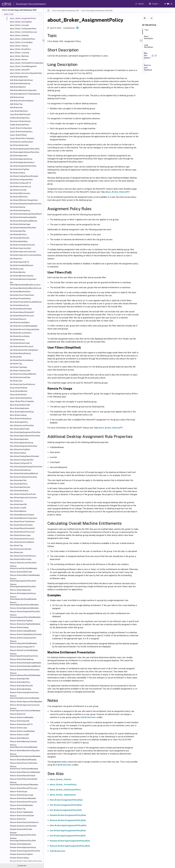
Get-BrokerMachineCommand (22, 276)
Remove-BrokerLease (19, 728)
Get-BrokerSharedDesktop (20, 353)
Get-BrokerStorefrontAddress (22, 360)
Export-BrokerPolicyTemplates (22, 138)
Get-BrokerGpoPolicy (18, 234)
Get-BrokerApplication (19, 156)
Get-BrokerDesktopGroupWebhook (24, 221)
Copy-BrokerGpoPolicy (19, 111)
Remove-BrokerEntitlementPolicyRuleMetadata (25, 674)
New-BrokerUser (17, 552)
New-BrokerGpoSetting (19, 491)
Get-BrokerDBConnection (20, 193)
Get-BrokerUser (16, 381)
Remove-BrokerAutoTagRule (21, 621)
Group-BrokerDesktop (19, 388)
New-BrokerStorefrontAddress (22, 542)
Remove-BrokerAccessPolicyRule (23, 563)
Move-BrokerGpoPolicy (19, 422)
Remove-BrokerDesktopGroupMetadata (26, 663)
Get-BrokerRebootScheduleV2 (22, 312)
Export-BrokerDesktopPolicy (21, 132)
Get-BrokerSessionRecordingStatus (24, 350)
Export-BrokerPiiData (18, 135)
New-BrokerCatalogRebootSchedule (24, 456)
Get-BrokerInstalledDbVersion (22, 265)
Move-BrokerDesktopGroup (21, 419)
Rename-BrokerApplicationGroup (23, 847)
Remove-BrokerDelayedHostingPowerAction (24, 655)
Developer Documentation (31, 4)
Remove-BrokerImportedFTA (21, 724)
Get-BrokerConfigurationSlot (21, 180)
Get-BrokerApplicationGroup (21, 159)
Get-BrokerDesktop (18, 207)
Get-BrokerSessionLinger (20, 343)
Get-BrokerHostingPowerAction (22, 245)
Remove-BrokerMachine (19, 738)
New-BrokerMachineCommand (22, 515)
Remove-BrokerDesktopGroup (22, 659)
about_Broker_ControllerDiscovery (23, 32)
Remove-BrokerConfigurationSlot (23, 638)
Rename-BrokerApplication (21, 844)
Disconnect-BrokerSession (20, 121)
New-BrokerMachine (18, 511)
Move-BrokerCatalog (18, 415)
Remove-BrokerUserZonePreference (24, 822)
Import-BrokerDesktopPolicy (21, 398)
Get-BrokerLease (17, 269)
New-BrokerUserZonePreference (23, 556)
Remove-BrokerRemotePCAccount (24, 788)
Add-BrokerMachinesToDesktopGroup (25, 94)
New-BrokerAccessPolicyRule (22, 425)
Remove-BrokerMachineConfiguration (25, 751)
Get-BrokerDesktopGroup (20, 210)
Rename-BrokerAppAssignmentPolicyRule (23, 834)
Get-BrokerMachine (18, 272)
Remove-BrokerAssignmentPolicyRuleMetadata (25, 616)
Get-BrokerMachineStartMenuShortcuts (26, 288)
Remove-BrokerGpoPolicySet (21, 686)
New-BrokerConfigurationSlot (22, 460)
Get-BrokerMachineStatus (20, 292)
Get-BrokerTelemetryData (20, 371)
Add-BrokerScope (17, 97)
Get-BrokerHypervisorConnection (23, 252)
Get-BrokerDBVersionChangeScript (24, 200)
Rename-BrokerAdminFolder (21, 829)
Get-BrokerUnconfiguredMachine (23, 374)
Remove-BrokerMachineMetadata (23, 760)
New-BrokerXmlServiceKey (21, 559)
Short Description (149, 39)
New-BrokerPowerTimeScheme (22, 522)
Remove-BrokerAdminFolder (21, 572)
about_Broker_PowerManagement (23, 66)
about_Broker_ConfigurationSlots (23, 29)
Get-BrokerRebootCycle (19, 305)
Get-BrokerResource (18, 319)
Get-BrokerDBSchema (19, 197)
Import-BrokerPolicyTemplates (22, 401)
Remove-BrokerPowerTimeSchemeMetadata (24, 768)
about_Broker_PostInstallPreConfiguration (26, 63)
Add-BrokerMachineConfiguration (23, 90)
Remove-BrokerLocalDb (19, 735)
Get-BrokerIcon (16, 259)
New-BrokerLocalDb (18, 508)
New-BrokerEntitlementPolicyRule (23, 477)
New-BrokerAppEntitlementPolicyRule (25, 436)
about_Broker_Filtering (19, 46)
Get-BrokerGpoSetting (19, 241)
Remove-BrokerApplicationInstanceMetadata (24, 604)
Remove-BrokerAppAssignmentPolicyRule (23, 580)
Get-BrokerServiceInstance (21, 333)
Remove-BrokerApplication (21, 590)
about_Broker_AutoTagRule (21, 22)
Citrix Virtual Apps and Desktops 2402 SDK (97, 11)
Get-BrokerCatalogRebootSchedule (24, 176)
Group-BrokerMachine (19, 391)
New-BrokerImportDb (18, 504)
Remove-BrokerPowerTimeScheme (24, 763)
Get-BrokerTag (16, 364)
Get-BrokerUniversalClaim (20, 377)
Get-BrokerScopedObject (20, 322)
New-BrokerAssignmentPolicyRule (24, 446)
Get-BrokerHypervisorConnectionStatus (26, 255)
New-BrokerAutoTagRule (20, 449)
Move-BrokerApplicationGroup (22, 412)
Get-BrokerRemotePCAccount (22, 316)
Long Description (149, 47)
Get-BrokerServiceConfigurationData (25, 329)
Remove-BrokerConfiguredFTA (22, 647)
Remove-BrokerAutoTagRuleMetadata (25, 624)
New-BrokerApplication (19, 439)
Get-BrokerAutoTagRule (20, 169)
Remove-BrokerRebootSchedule (23, 776)
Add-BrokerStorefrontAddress (22, 101)
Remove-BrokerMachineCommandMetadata (24, 746)
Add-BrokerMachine (18, 87)
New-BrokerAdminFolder (20, 429)
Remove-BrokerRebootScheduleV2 (24, 779)
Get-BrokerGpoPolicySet (20, 238)
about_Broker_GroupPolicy (20, 49)
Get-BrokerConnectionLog (20, 187)
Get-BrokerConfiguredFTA (20, 183)
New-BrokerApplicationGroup (22, 443)
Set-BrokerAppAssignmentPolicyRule (68, 836)
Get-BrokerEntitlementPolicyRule (23, 228)
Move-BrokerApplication (20, 408)
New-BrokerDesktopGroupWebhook (24, 473)
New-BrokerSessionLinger (20, 535)
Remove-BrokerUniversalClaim (22, 816)
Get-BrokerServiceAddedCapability (24, 326)
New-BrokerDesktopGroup (20, 470)
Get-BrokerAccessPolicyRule (21, 142)
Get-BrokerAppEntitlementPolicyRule (25, 152)
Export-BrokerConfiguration (21, 128)
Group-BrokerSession (18, 395)
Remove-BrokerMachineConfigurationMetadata (25, 755)
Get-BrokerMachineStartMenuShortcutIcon (25, 284)
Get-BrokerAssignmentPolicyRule (23, 166)
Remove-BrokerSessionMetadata (23, 798)
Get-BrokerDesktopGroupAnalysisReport (26, 214)
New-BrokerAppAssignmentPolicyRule (25, 432)
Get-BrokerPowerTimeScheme (22, 295)
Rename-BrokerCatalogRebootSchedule (26, 861)
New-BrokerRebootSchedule (21, 525)
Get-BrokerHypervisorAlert (20, 248)
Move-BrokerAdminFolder (20, 405)
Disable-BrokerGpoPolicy (20, 118)
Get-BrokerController (18, 190)
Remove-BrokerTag (18, 809)
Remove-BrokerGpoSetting (20, 689)
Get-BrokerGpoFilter (18, 231)
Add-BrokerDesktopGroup (20, 84)
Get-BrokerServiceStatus (20, 336)
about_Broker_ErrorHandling (21, 42)
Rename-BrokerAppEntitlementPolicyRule (23, 839)
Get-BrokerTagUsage (18, 367)
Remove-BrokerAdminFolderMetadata (25, 575)
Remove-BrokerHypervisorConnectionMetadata (25, 709)
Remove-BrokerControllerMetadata (24, 650)
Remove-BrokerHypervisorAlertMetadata (26, 702)
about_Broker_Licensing (20, 53)
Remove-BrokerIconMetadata (22, 717)
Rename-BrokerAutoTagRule (21, 854)
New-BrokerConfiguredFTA (21, 463)
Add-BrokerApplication (19, 77)
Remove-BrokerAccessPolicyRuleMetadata (24, 567)
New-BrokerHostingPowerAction (23, 494)
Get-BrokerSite (16, 357)
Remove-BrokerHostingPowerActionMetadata (25, 697)
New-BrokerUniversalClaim (21, 549)
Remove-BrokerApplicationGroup (23, 593)
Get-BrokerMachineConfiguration (23, 279)
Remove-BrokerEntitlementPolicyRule (25, 670)
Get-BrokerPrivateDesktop (20, 299)
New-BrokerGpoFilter (18, 480)
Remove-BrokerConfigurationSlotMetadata (23, 642)
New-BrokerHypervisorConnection (23, 498)
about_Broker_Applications (63, 795)
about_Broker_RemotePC (20, 70)
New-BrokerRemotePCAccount (22, 532)
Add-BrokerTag (16, 104)
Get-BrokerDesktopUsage (20, 224)
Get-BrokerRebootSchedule (21, 309)
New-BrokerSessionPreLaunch (22, 539)
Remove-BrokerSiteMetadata (21, 805)
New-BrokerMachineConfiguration (24, 518)
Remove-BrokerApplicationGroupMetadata (23, 598)
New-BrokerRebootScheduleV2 (22, 528)
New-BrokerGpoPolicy (19, 484)
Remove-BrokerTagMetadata (21, 812)
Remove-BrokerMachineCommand (23, 742)
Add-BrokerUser (16, 107)
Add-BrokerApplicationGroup (21, 80)
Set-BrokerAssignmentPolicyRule (66, 810)
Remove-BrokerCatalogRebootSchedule (26, 634)
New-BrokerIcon (16, 501)
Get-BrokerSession (17, 340)
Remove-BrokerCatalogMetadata (23, 631)
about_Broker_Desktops (19, 35)
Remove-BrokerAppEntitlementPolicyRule (23, 585)
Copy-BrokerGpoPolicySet (20, 114)
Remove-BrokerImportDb (20, 721)
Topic (146, 31)
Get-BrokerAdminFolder (19, 145)
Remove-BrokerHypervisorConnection (25, 705)
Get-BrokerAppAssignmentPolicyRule (25, 149)
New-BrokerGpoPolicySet (20, 487)
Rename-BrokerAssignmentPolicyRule (25, 851)
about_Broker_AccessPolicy (63, 785)
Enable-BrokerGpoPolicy (20, 125)
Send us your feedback (148, 68)
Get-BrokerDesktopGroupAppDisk (23, 217)
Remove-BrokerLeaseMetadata (22, 731)
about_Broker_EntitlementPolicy (23, 39)
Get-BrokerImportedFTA (20, 262)
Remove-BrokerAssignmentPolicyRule (25, 611)
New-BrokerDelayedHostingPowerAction (26, 467)
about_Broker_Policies (19, 60)
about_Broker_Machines (19, 56)
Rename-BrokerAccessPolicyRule (23, 826)
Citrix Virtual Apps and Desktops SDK (66, 11)
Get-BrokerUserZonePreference (23, 384)
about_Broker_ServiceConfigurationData (26, 73)
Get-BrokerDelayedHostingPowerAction (26, 204)
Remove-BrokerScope (19, 792)
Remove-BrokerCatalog (19, 627)
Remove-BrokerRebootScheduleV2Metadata (24, 784)
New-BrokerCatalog (18, 453)
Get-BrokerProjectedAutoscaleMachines (26, 302)
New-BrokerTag (16, 546)
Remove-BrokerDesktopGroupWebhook (25, 666)
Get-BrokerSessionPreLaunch (22, 346)
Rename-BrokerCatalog (19, 858)
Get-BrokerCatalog (17, 173)
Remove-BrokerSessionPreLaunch (23, 802)
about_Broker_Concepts (19, 25)
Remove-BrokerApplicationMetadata (24, 608)
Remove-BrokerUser (18, 819)
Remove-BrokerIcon (18, 714)
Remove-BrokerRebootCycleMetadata (25, 772)
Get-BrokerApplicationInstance (22, 162)
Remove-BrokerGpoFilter (20, 679)
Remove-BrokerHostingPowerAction (24, 692)
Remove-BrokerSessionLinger (22, 795)
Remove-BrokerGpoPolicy (20, 682)
